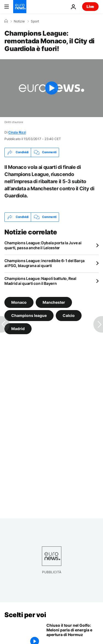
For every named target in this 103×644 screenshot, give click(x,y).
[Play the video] (51, 88)
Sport (35, 21)
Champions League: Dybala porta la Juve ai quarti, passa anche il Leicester (43, 245)
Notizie (19, 21)
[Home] (6, 21)
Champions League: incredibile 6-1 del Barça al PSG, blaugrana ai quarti (44, 263)
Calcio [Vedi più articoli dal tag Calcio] (69, 315)
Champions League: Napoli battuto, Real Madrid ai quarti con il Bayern (40, 281)
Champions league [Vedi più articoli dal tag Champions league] (29, 315)
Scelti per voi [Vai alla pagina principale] (25, 615)
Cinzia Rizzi (17, 132)
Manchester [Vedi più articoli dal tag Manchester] (54, 302)
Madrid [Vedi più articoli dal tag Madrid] (18, 329)
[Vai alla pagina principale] (20, 7)
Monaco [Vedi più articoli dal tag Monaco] (19, 302)
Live (90, 6)
